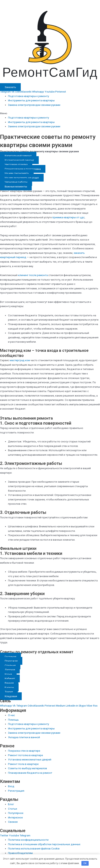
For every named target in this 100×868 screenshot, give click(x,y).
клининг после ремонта (33, 275)
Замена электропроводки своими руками (34, 105)
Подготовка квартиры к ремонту (28, 96)
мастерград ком (20, 360)
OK (85, 863)
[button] (50, 113)
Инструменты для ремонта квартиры (31, 100)
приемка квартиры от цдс (68, 217)
